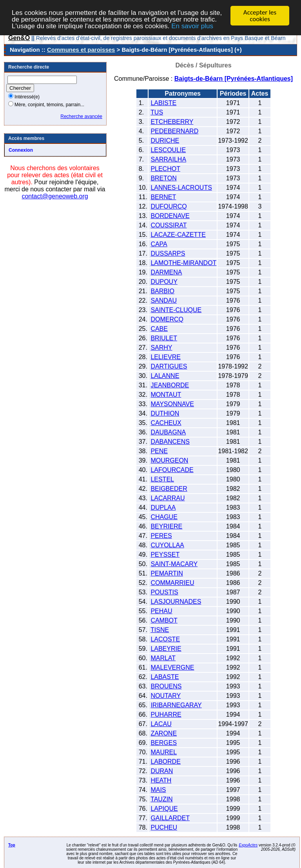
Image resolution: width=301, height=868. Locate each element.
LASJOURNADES (176, 602)
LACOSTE (165, 639)
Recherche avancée (81, 116)
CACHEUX (166, 423)
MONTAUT (166, 395)
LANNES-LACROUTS (181, 188)
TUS (157, 112)
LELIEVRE (165, 357)
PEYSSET (165, 555)
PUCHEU (164, 827)
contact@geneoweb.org (55, 196)
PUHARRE (166, 715)
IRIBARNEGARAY (176, 705)
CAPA (159, 244)
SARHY (161, 348)
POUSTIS (164, 592)
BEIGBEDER (169, 489)
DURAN (162, 771)
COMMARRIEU (172, 583)
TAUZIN (162, 799)
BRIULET (164, 338)
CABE (159, 329)
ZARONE (164, 733)
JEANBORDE (170, 385)
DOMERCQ (167, 319)
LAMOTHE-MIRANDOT (183, 263)
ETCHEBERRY (172, 122)
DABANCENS (170, 442)
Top (12, 845)
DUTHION (165, 413)
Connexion (21, 150)
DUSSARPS (168, 253)
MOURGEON (169, 460)
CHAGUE (164, 517)
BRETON (163, 178)
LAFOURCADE (172, 470)
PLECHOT (165, 169)
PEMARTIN (167, 573)
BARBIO (162, 291)
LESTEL (162, 479)
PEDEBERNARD (174, 131)
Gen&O (19, 38)
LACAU (161, 724)
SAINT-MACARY (174, 564)
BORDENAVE (170, 216)
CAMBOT (164, 620)
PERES (161, 536)
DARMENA (166, 272)
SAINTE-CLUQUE (176, 310)
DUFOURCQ (169, 206)
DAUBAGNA (168, 432)
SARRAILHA (168, 159)
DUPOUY (164, 282)
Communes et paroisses (81, 50)
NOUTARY (166, 696)
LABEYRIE (166, 649)
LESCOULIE (168, 150)
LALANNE (165, 376)
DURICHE (165, 141)
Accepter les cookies (260, 16)
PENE (159, 451)
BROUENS (166, 686)
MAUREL (164, 752)
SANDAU (164, 301)
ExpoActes (248, 845)
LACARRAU (168, 498)
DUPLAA (163, 508)
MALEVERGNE (172, 667)
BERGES (164, 743)
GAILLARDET (170, 818)
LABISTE (163, 103)
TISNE (160, 630)
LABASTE (165, 677)
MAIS (158, 790)
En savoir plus (192, 26)
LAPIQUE (164, 809)
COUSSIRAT (169, 225)
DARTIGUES (169, 366)
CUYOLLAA (167, 545)
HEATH (161, 780)
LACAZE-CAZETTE (178, 235)
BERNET (163, 197)
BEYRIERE (166, 526)
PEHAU (161, 611)
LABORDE (165, 762)
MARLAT (163, 658)
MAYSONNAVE (172, 404)
